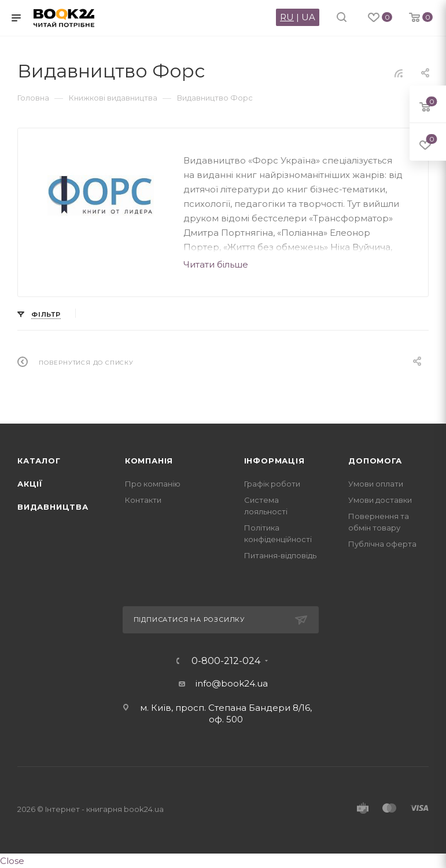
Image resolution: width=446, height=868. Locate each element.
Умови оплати (376, 484)
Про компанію (153, 484)
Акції (30, 484)
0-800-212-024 (226, 661)
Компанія (149, 461)
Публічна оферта (382, 544)
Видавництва (53, 507)
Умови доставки (380, 500)
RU (287, 17)
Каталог (39, 461)
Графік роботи (272, 484)
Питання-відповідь (280, 555)
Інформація (274, 461)
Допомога (375, 461)
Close (12, 861)
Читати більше (216, 264)
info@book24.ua (232, 683)
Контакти (143, 500)
